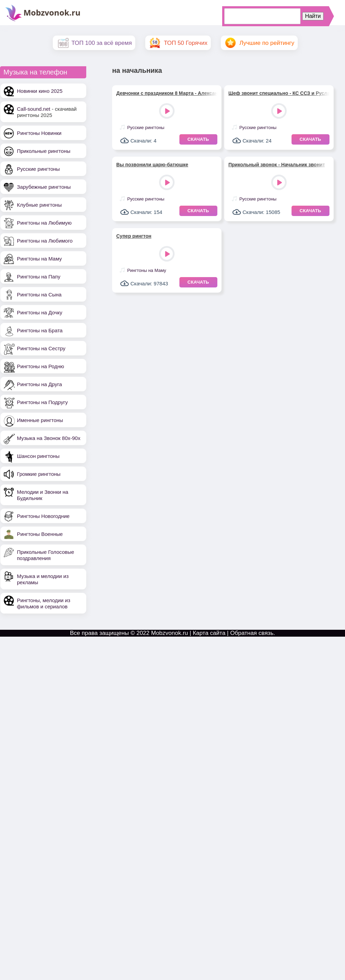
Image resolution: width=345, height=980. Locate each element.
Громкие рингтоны (39, 474)
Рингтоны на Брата (40, 330)
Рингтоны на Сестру (41, 348)
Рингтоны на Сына (39, 295)
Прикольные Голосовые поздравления (46, 555)
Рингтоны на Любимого (45, 241)
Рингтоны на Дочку (40, 312)
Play (167, 112)
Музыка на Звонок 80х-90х (49, 438)
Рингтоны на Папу (39, 277)
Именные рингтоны (40, 420)
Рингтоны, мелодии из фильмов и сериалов (44, 603)
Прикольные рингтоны (44, 151)
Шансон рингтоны (38, 456)
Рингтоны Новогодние (43, 516)
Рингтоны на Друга (40, 384)
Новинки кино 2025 (40, 91)
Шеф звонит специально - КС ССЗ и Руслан (279, 93)
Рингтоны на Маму (39, 259)
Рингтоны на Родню (41, 366)
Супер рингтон (134, 236)
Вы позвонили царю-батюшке (152, 165)
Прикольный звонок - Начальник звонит (277, 165)
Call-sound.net (34, 109)
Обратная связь (252, 633)
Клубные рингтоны (39, 205)
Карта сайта (209, 633)
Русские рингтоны (38, 169)
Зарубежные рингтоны (44, 187)
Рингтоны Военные (40, 534)
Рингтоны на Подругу (42, 402)
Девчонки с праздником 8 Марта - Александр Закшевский (167, 93)
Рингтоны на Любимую (44, 223)
